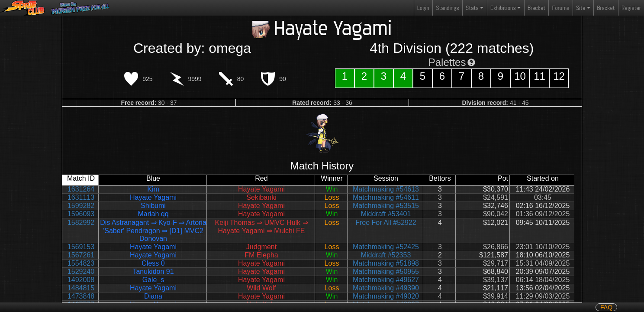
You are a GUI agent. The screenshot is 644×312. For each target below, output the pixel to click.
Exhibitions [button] (503, 8)
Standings (447, 10)
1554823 (81, 263)
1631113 (81, 197)
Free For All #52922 (386, 223)
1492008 (81, 280)
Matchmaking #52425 (386, 247)
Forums (561, 8)
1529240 (81, 271)
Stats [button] (472, 8)
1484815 (81, 288)
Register (631, 8)
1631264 (81, 189)
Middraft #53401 (386, 214)
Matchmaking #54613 (386, 189)
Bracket (536, 8)
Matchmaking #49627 (386, 280)
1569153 (81, 247)
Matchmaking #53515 (386, 206)
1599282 (81, 206)
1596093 (81, 214)
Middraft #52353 (386, 255)
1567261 (81, 255)
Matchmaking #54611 (386, 197)
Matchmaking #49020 (386, 296)
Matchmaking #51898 (386, 263)
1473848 (81, 296)
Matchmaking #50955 (386, 271)
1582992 (81, 223)
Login (423, 8)
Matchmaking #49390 (386, 288)
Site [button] (581, 8)
